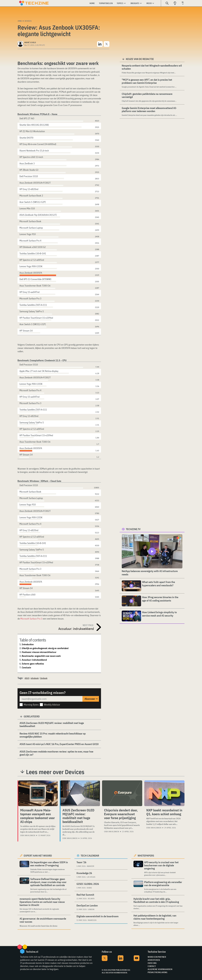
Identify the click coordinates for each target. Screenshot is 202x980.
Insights (135, 3)
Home (92, 3)
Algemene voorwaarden (160, 969)
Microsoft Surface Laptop (31, 228)
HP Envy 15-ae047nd (29, 292)
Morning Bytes (31, 705)
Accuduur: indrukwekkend (34, 660)
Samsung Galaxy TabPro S (32, 311)
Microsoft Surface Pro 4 (30, 241)
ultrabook (35, 678)
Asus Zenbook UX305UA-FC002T (35, 183)
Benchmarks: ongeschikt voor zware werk (41, 656)
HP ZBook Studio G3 (29, 170)
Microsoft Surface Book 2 (31, 196)
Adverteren (154, 960)
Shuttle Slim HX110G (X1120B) (34, 125)
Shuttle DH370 (26, 138)
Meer (149, 3)
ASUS (27, 678)
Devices (28, 21)
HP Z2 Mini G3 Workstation (32, 131)
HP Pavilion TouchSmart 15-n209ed (36, 318)
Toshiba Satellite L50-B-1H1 (33, 253)
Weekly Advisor (52, 705)
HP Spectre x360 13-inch (31, 157)
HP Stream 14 (26, 331)
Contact (152, 966)
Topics (120, 3)
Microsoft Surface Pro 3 (31, 619)
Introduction (28, 644)
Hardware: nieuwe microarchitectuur (39, 652)
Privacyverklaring (157, 972)
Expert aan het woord (38, 856)
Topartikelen (106, 3)
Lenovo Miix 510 (27, 208)
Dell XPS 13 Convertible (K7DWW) (35, 279)
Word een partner (157, 957)
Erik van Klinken (28, 835)
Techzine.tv (133, 529)
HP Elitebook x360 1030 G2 (33, 247)
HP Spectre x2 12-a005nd (32, 260)
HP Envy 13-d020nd (29, 189)
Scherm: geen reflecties (33, 664)
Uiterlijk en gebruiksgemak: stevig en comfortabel (45, 648)
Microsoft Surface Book (30, 221)
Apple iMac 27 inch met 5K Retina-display (39, 371)
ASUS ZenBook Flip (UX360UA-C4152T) (38, 215)
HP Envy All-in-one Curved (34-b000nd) (38, 144)
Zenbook (44, 678)
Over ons (152, 963)
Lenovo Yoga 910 (28, 234)
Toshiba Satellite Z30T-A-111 (33, 305)
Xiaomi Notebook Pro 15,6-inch (34, 151)
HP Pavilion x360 (27, 595)
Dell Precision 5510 (29, 176)
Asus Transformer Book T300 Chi (35, 286)
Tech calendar (90, 856)
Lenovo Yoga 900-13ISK (31, 266)
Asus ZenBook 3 (27, 163)
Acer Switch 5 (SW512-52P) (33, 202)
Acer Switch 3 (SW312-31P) (33, 324)
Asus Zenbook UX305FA (31, 273)
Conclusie (26, 668)
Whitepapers (146, 856)
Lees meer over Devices (55, 772)
